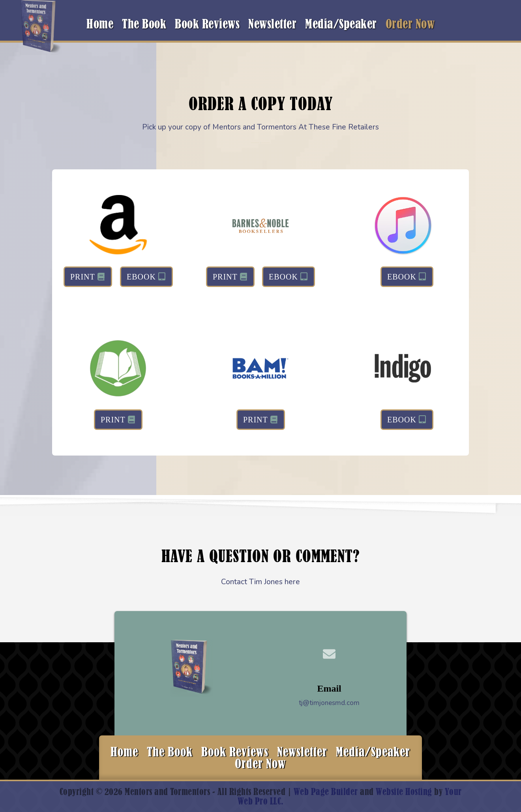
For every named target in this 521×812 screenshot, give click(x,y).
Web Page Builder (326, 791)
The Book (144, 25)
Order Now (410, 25)
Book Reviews (207, 25)
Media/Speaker (341, 25)
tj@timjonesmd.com (329, 703)
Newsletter (272, 25)
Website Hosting (404, 791)
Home (100, 25)
